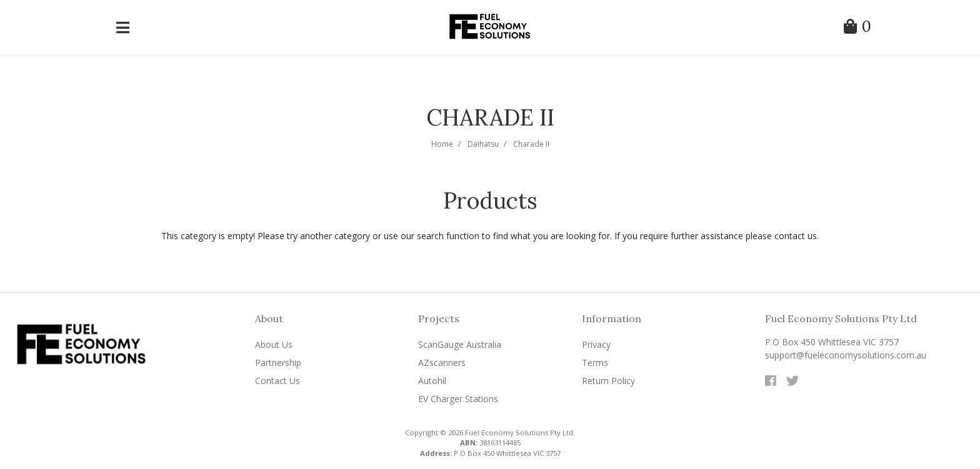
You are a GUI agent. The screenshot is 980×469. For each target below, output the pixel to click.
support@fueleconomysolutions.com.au (846, 355)
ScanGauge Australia (460, 344)
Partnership (278, 363)
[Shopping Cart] (857, 28)
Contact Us (277, 381)
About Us (274, 344)
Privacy (596, 344)
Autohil (432, 381)
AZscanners (442, 363)
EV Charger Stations (458, 399)
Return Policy (608, 381)
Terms (595, 363)
